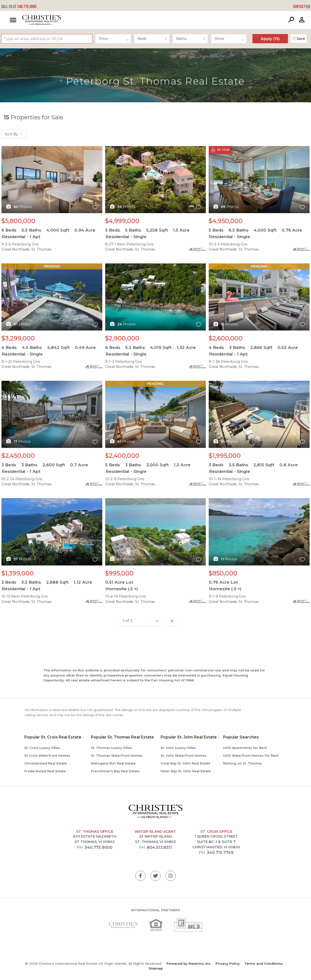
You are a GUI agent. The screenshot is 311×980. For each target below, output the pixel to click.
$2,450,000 (18, 456)
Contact (301, 7)
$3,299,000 (18, 338)
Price (114, 39)
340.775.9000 (19, 7)
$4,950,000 (226, 221)
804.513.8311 (159, 847)
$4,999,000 (122, 221)
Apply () (270, 39)
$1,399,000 (18, 573)
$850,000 (223, 573)
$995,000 (119, 573)
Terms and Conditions (263, 963)
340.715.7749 (220, 853)
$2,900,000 (122, 338)
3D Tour (220, 150)
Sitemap (156, 968)
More (230, 39)
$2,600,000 (226, 338)
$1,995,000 (225, 456)
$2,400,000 (122, 456)
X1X (52, 180)
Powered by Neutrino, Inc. (189, 963)
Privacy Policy (228, 963)
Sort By (14, 134)
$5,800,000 (18, 221)
